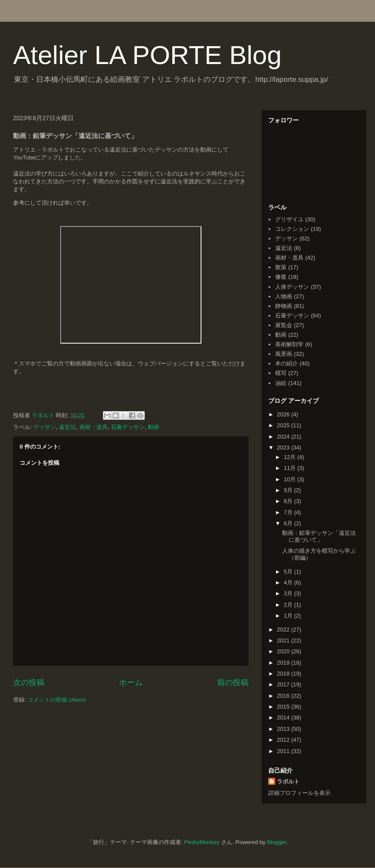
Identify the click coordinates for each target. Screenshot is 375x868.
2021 (284, 640)
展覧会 (284, 325)
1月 (289, 616)
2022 (284, 630)
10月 (291, 479)
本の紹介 (286, 363)
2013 (284, 729)
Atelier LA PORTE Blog (147, 55)
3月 (289, 593)
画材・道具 (94, 427)
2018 (284, 674)
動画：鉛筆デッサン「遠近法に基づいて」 (319, 536)
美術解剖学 (289, 344)
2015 (284, 707)
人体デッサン (292, 287)
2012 (284, 740)
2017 (284, 684)
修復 (281, 277)
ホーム (131, 682)
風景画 (284, 354)
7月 (289, 512)
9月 (289, 490)
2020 (284, 651)
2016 (284, 696)
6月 (289, 523)
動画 (153, 427)
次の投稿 (29, 682)
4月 (289, 583)
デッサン (44, 427)
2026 (284, 414)
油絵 (281, 383)
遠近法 (67, 427)
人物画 (284, 296)
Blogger (276, 842)
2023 (284, 448)
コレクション (292, 229)
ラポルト (288, 782)
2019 (284, 663)
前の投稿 (233, 682)
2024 (284, 437)
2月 (289, 605)
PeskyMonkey (202, 842)
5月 (289, 572)
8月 (289, 501)
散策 (281, 267)
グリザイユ (289, 219)
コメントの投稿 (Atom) (57, 700)
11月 (291, 468)
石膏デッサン (128, 427)
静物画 (284, 306)
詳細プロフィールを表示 (299, 793)
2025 (284, 425)
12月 (291, 457)
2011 (284, 751)
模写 (281, 373)
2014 (284, 718)
